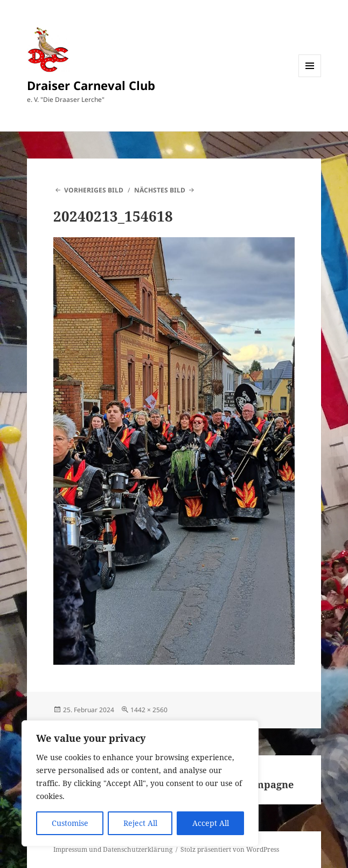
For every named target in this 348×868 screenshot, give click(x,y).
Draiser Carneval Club (91, 85)
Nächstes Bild (160, 190)
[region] (140, 783)
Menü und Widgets (310, 77)
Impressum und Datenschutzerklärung (113, 849)
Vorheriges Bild (94, 190)
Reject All (140, 823)
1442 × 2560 (149, 710)
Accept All (211, 823)
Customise (70, 823)
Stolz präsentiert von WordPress (230, 849)
